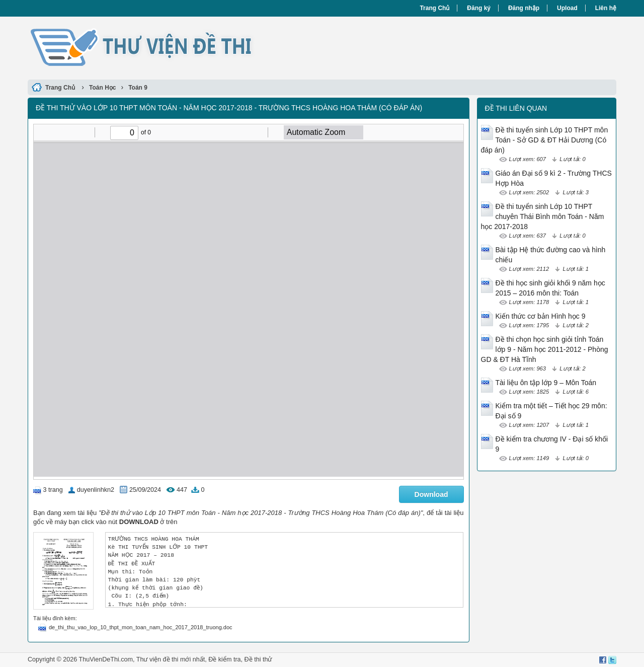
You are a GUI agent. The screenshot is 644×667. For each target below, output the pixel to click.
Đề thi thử (258, 659)
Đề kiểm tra (224, 659)
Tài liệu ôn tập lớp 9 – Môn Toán (546, 383)
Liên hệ (606, 8)
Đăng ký (479, 8)
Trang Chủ (434, 8)
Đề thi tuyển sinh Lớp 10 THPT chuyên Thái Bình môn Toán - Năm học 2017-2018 (543, 216)
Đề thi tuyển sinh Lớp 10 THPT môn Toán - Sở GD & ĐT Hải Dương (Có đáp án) (545, 140)
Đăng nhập (524, 8)
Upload (567, 8)
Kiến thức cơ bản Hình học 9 (541, 316)
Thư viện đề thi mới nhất (171, 659)
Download (431, 494)
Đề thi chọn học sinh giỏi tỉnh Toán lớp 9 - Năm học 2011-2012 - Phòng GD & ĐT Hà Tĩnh (545, 349)
